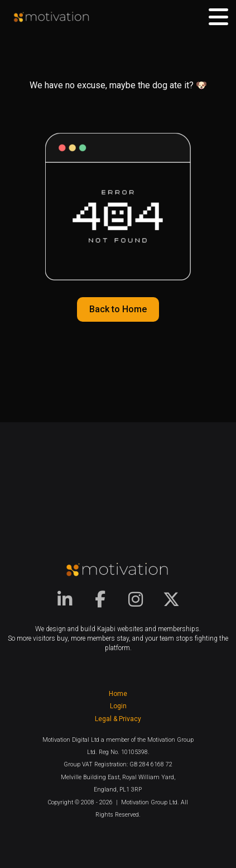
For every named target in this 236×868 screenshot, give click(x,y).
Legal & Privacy (118, 719)
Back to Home (118, 309)
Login (118, 706)
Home (118, 694)
